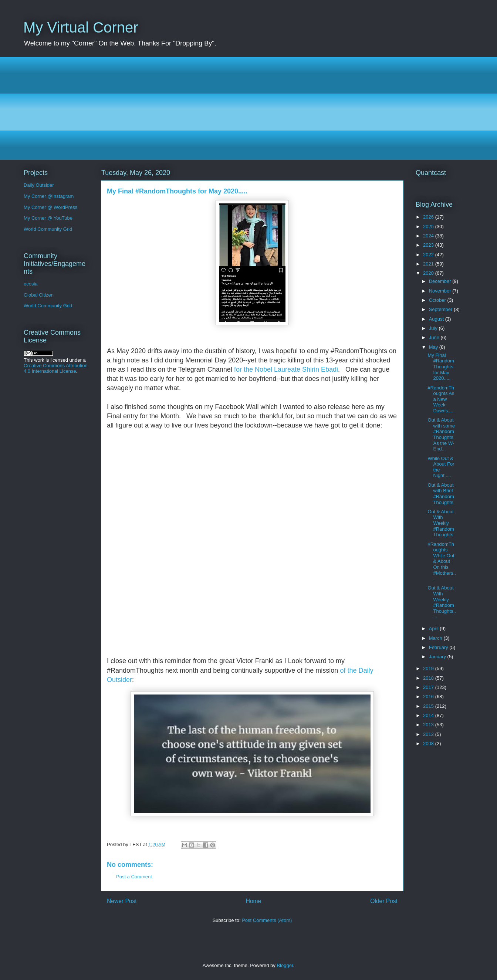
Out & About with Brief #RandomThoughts (441, 494)
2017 (429, 687)
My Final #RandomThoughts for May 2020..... (441, 367)
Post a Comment (134, 877)
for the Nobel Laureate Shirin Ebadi (286, 369)
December (441, 281)
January (438, 657)
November (441, 291)
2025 (429, 227)
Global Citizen (39, 295)
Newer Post (122, 901)
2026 (429, 217)
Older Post (384, 901)
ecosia (31, 284)
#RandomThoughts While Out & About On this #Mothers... (442, 562)
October (438, 300)
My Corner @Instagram (49, 196)
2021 (429, 264)
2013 (429, 725)
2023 (429, 245)
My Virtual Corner (81, 27)
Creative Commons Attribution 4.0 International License (56, 368)
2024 (429, 236)
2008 (429, 744)
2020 (429, 273)
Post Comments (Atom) (267, 920)
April (435, 628)
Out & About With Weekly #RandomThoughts (441, 523)
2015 (429, 706)
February (439, 647)
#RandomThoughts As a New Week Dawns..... (441, 399)
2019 (429, 668)
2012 (429, 734)
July (434, 328)
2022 (429, 255)
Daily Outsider (39, 185)
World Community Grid (48, 229)
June (435, 337)
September (441, 309)
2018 (429, 678)
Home (254, 901)
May (434, 347)
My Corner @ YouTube (48, 218)
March (436, 638)
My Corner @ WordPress (50, 207)
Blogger (285, 965)
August (437, 319)
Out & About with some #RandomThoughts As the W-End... (441, 434)
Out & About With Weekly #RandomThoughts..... (442, 602)
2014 (429, 715)
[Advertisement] (245, 108)
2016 (429, 697)
